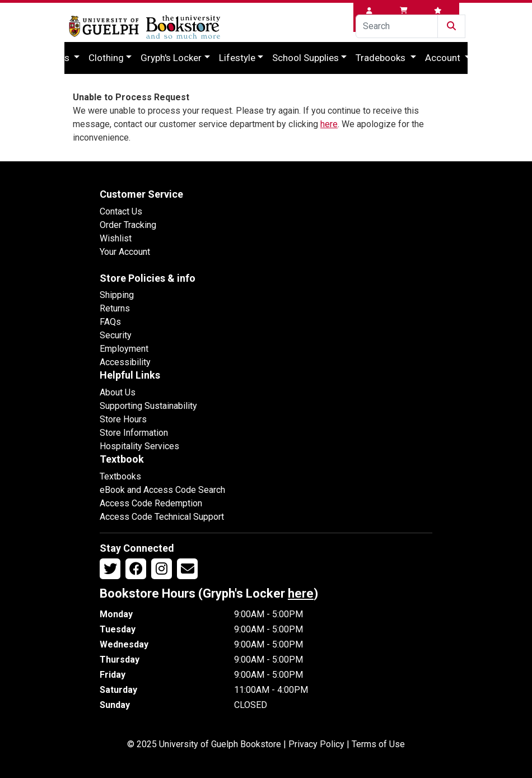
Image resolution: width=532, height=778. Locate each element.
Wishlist (116, 238)
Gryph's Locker (171, 58)
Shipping (117, 295)
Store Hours (123, 419)
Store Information (134, 433)
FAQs (110, 322)
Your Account (125, 252)
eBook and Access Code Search (162, 490)
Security (116, 335)
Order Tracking (128, 225)
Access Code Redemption (151, 503)
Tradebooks (382, 58)
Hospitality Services (139, 446)
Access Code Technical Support (162, 517)
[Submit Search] (451, 26)
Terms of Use (378, 744)
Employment (124, 349)
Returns (115, 308)
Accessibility (125, 362)
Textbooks (120, 476)
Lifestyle (237, 58)
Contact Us (121, 211)
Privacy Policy (316, 744)
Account (444, 58)
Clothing (106, 58)
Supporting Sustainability (148, 406)
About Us (118, 392)
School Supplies (305, 58)
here (329, 124)
